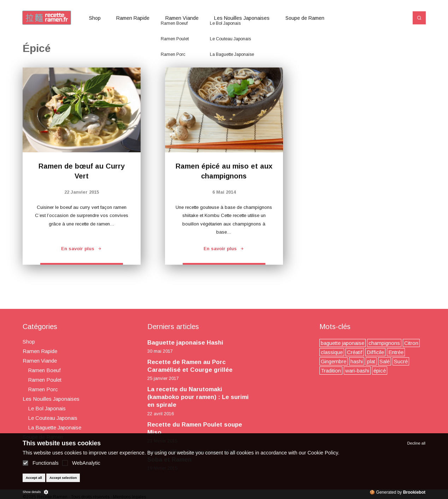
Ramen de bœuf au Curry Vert (82, 171)
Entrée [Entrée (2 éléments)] (396, 352)
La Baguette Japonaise (55, 427)
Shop (95, 18)
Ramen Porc (43, 389)
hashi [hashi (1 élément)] (357, 361)
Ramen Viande (182, 18)
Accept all (34, 478)
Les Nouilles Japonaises (242, 18)
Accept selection (63, 478)
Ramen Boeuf (44, 370)
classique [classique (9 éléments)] (332, 352)
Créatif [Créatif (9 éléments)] (355, 352)
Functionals (41, 463)
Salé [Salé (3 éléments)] (385, 361)
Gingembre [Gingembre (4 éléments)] (334, 361)
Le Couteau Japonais (53, 418)
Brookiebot (414, 492)
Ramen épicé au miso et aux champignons (224, 171)
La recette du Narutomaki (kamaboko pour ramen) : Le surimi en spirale (198, 397)
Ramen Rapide (133, 18)
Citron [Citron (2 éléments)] (411, 343)
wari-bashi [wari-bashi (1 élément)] (357, 371)
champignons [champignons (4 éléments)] (384, 343)
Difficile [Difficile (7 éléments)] (375, 352)
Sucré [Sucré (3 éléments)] (401, 361)
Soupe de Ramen (305, 18)
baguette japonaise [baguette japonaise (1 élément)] (343, 343)
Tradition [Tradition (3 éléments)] (331, 371)
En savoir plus (82, 249)
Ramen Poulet (45, 380)
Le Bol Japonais (47, 408)
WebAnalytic (81, 463)
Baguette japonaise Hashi (185, 343)
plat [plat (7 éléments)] (371, 361)
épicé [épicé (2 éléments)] (380, 371)
